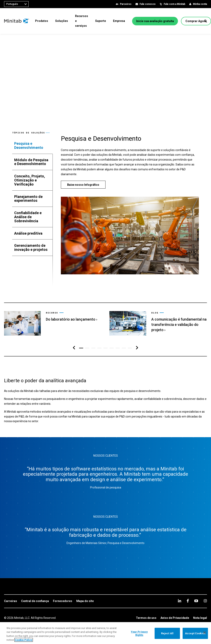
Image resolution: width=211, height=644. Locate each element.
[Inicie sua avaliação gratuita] (155, 21)
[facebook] (188, 601)
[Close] (205, 633)
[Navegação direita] (137, 348)
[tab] (32, 146)
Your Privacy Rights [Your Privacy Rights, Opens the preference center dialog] (139, 633)
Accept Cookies (195, 633)
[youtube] (196, 601)
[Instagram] (205, 601)
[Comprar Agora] (196, 21)
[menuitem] (42, 21)
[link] (53, 323)
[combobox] (16, 4)
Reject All (167, 633)
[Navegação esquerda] (74, 348)
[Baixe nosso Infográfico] (83, 185)
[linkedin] (180, 601)
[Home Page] (17, 21)
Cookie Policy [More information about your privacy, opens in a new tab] (24, 640)
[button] (206, 21)
